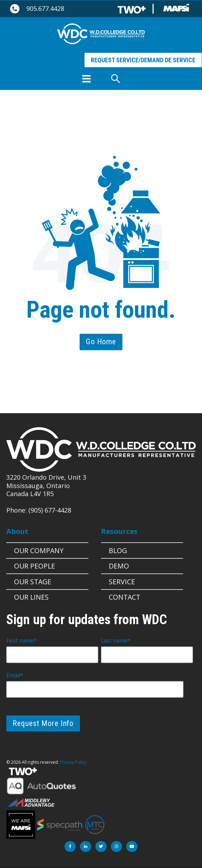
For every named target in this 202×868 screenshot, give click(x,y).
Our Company (39, 551)
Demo (119, 566)
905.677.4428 (45, 9)
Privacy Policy (73, 762)
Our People (35, 566)
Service (122, 582)
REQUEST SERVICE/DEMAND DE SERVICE (143, 60)
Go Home (101, 342)
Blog (118, 551)
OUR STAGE (33, 582)
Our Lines (31, 597)
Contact (124, 597)
